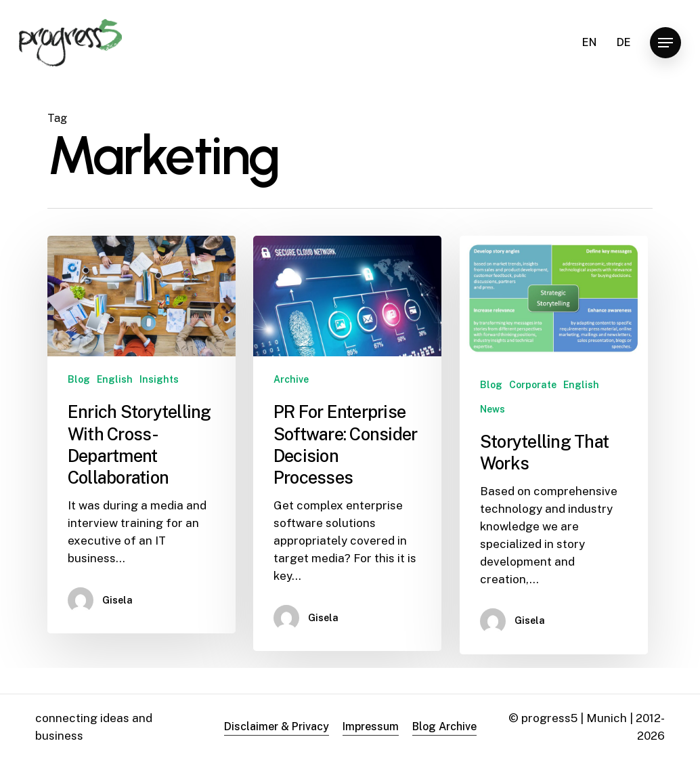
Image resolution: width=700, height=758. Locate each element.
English (115, 379)
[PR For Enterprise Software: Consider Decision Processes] (347, 443)
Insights (159, 379)
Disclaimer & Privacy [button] (277, 727)
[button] (665, 43)
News (493, 409)
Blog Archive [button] (444, 727)
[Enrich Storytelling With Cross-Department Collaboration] (141, 435)
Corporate (533, 385)
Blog (79, 379)
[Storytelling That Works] (554, 445)
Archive (291, 379)
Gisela (117, 600)
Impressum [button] (371, 727)
